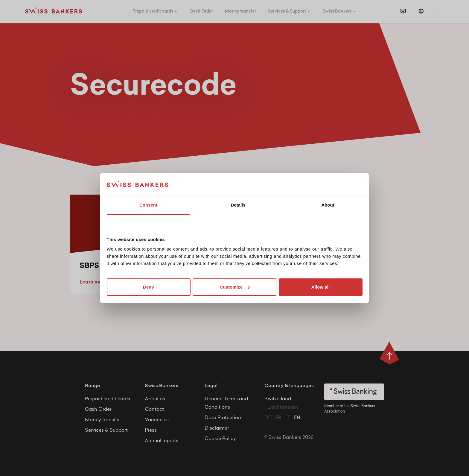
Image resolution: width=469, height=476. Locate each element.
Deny (149, 287)
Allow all (321, 287)
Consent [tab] (148, 205)
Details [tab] (238, 205)
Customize (235, 287)
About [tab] (328, 205)
